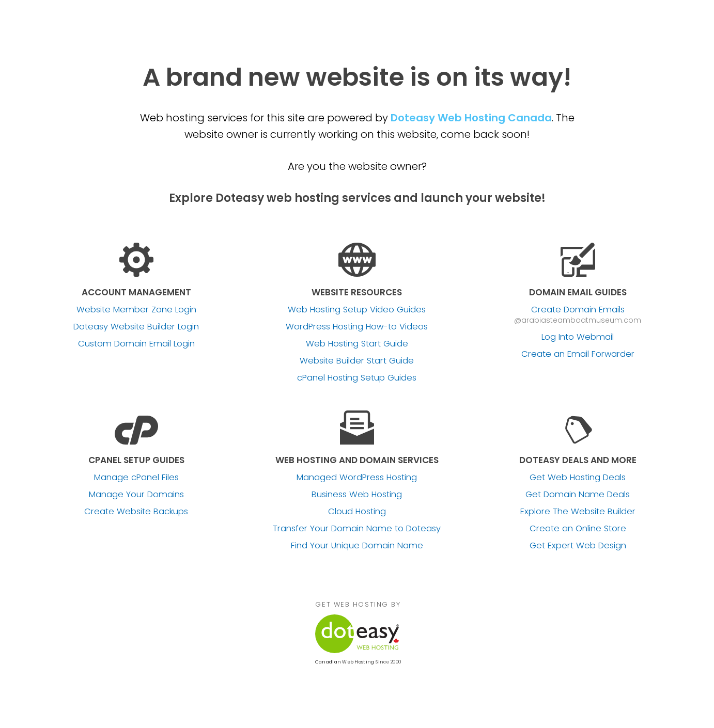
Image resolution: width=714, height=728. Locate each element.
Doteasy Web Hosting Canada (471, 118)
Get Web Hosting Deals (578, 478)
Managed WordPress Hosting (357, 478)
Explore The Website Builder (578, 512)
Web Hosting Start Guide (357, 344)
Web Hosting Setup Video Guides (357, 310)
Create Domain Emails (578, 310)
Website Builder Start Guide (357, 361)
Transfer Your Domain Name (357, 529)
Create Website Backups (136, 512)
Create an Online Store (578, 529)
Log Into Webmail (578, 337)
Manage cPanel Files (136, 478)
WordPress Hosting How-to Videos (357, 327)
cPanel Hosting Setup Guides (357, 378)
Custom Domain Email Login (136, 344)
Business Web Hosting (357, 495)
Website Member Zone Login (136, 310)
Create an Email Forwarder (578, 354)
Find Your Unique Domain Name (357, 546)
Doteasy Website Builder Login (136, 327)
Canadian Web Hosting (345, 662)
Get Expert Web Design (578, 546)
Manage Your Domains (136, 495)
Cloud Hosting (357, 512)
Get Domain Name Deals (578, 495)
